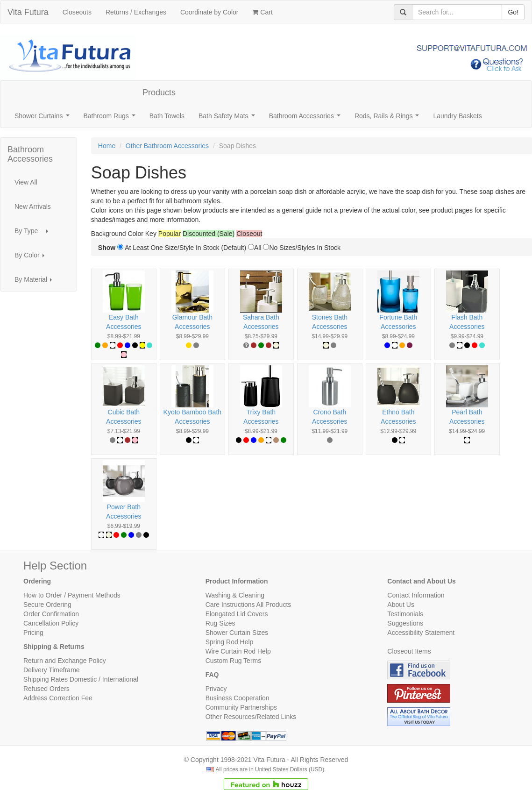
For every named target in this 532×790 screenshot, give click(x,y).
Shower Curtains (44, 118)
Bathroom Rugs (111, 118)
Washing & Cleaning (235, 595)
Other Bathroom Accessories (167, 146)
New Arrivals (33, 206)
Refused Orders (46, 689)
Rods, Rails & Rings (389, 118)
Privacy (216, 689)
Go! (513, 12)
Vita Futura (28, 12)
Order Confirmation (51, 614)
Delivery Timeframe (52, 670)
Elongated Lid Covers (237, 614)
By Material (36, 282)
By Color (32, 258)
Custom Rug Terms (234, 661)
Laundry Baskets (457, 116)
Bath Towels (167, 116)
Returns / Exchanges (136, 12)
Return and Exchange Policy (65, 661)
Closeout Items (409, 651)
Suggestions (405, 623)
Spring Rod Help (230, 642)
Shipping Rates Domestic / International (81, 679)
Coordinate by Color (209, 12)
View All (26, 182)
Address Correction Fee (58, 698)
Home (107, 146)
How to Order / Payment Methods (72, 595)
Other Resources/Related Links (251, 717)
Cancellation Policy (51, 623)
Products (159, 93)
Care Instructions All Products (248, 605)
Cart (262, 12)
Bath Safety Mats (228, 118)
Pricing (33, 633)
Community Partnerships (241, 707)
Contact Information (416, 595)
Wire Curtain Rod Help (238, 651)
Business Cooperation (238, 698)
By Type (34, 233)
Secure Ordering (47, 605)
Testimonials (405, 614)
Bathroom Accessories (307, 118)
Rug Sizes (220, 623)
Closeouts (77, 12)
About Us (401, 605)
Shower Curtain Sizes (237, 633)
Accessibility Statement (421, 633)
